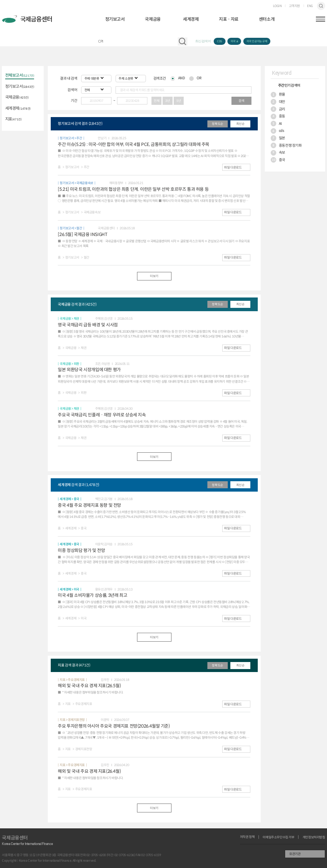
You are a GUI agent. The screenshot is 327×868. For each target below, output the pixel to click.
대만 (278, 102)
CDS (220, 41)
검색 (321, 6)
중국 (278, 160)
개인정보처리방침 (314, 837)
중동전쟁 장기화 (286, 145)
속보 (278, 153)
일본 (278, 138)
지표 (14, 119)
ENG (310, 6)
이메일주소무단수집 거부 (278, 837)
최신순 (241, 124)
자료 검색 (183, 41)
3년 (167, 101)
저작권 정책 (247, 837)
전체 (156, 101)
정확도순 (217, 124)
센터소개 (267, 19)
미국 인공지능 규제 (257, 41)
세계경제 (191, 19)
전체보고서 (20, 76)
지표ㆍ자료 (229, 19)
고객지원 (294, 6)
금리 (278, 109)
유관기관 (295, 854)
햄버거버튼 (321, 19)
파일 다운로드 (233, 167)
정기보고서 (115, 19)
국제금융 (153, 19)
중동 (278, 117)
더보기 (154, 276)
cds (278, 131)
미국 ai (234, 41)
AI (276, 124)
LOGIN (277, 6)
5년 (178, 101)
